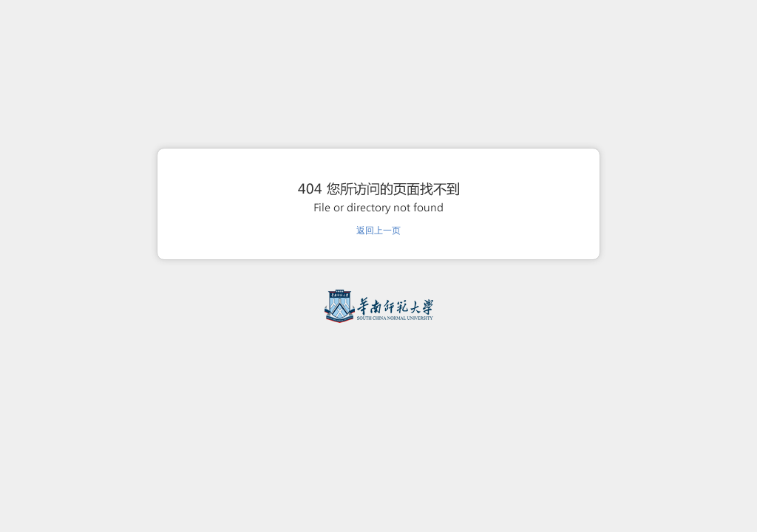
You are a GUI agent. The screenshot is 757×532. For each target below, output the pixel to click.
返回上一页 (378, 231)
